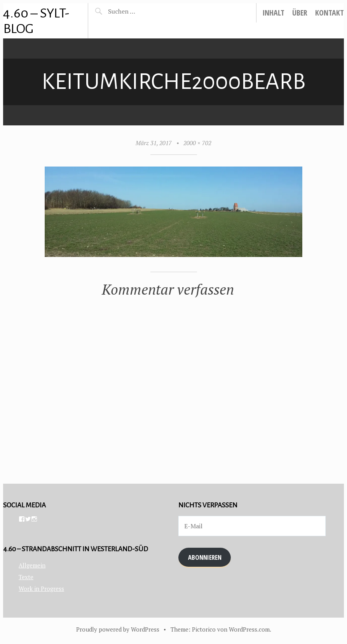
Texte (26, 577)
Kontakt (330, 13)
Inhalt (273, 13)
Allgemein (32, 565)
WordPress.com (249, 629)
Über (300, 13)
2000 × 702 (197, 143)
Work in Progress (41, 588)
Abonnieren (205, 557)
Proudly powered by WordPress (118, 629)
